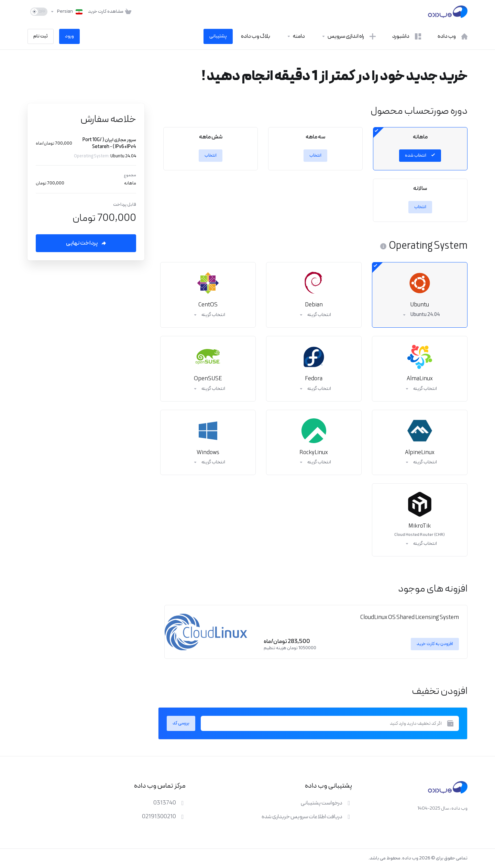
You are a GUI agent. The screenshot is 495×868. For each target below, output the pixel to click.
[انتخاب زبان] (66, 12)
